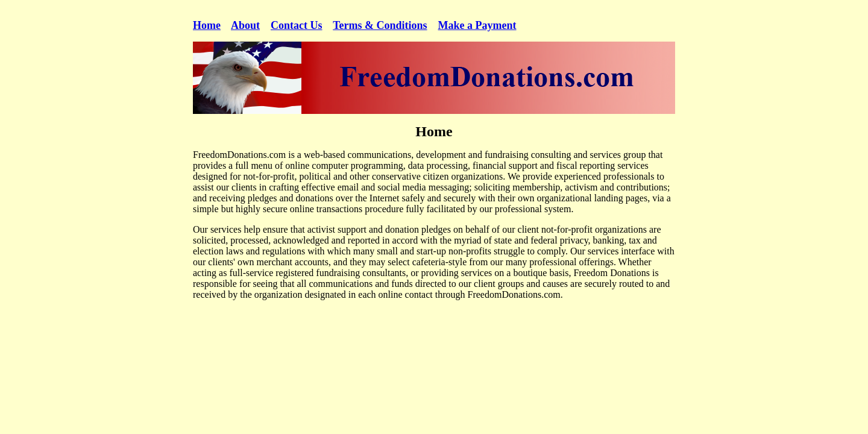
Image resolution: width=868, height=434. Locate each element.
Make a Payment (477, 25)
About (245, 25)
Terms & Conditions (380, 25)
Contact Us (297, 25)
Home (207, 25)
